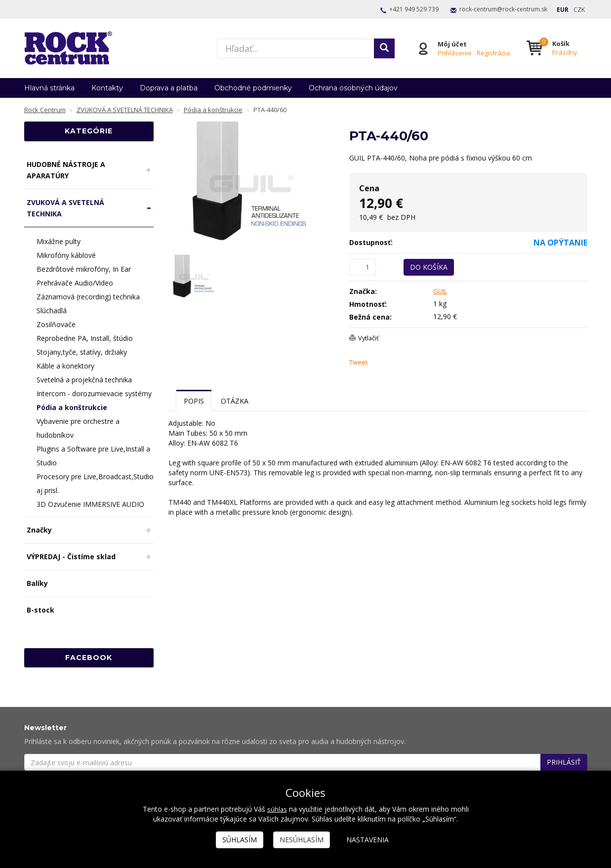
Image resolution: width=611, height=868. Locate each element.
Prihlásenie (453, 53)
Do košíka (429, 267)
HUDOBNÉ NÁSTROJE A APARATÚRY (66, 170)
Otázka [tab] (235, 401)
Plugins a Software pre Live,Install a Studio (93, 456)
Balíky (37, 583)
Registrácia (492, 53)
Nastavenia (367, 840)
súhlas (277, 809)
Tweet (359, 362)
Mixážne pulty (59, 241)
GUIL (441, 291)
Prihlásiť (564, 762)
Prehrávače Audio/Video (75, 283)
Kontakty (107, 88)
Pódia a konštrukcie (72, 407)
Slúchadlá (52, 310)
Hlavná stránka (49, 88)
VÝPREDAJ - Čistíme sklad (71, 557)
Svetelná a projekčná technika (84, 380)
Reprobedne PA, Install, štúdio (85, 338)
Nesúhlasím (302, 840)
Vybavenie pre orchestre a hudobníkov (78, 428)
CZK (579, 10)
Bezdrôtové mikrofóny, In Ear (84, 269)
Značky (39, 530)
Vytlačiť (370, 338)
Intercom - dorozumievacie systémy (94, 393)
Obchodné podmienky (253, 88)
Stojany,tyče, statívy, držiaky (82, 352)
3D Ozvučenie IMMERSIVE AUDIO (90, 504)
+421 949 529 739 (414, 9)
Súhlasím (240, 840)
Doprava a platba (169, 88)
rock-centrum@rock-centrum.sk (503, 9)
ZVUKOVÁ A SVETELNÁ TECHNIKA (65, 208)
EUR (563, 10)
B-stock (41, 610)
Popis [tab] (194, 401)
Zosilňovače (56, 324)
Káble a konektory (65, 366)
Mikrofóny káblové (66, 255)
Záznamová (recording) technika (88, 297)
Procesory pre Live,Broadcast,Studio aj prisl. (95, 483)
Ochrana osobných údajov (353, 88)
